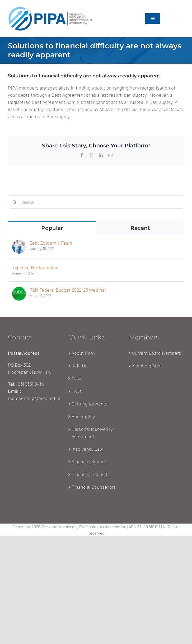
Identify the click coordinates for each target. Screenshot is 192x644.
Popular (52, 228)
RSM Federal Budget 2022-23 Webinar (68, 290)
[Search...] (96, 202)
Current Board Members (157, 353)
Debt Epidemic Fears (51, 243)
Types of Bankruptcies (35, 267)
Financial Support (90, 461)
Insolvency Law (87, 449)
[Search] (15, 202)
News (77, 378)
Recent (140, 228)
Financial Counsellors (94, 487)
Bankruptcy (83, 416)
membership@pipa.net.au (35, 398)
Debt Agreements (90, 404)
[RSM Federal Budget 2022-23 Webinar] (19, 290)
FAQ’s (77, 391)
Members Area (147, 366)
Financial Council (89, 474)
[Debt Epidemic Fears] (19, 243)
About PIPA (83, 353)
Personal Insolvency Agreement (92, 433)
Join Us (79, 366)
